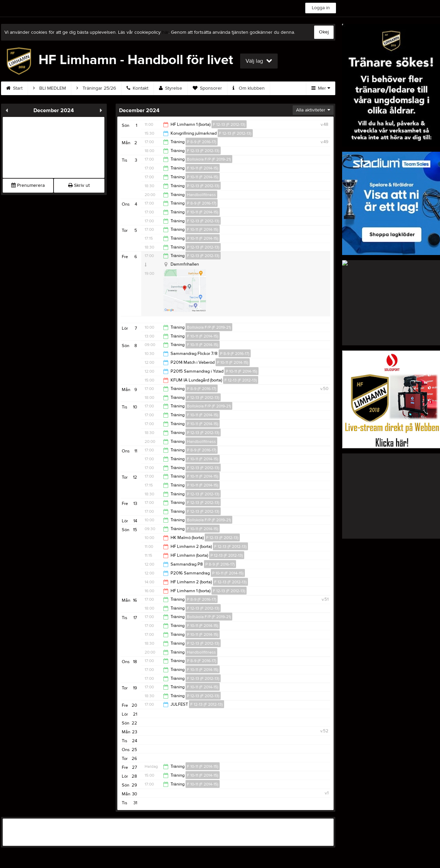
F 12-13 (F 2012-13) (229, 124)
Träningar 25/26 (96, 88)
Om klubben (249, 88)
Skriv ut (79, 185)
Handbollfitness (201, 195)
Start (14, 88)
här (165, 32)
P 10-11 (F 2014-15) (203, 177)
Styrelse (171, 88)
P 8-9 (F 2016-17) (202, 142)
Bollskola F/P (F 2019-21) (209, 159)
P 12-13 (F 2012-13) (203, 186)
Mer (321, 88)
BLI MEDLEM (49, 88)
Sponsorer (207, 88)
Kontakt (137, 88)
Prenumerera (28, 185)
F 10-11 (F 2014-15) (203, 168)
